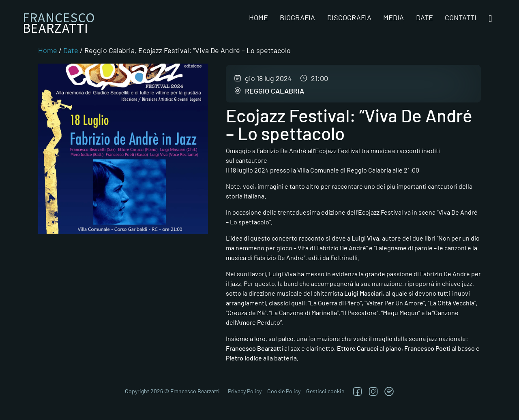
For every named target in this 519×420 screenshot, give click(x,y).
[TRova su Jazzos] (389, 391)
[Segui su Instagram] (373, 391)
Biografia (297, 17)
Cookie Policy (284, 391)
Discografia (349, 17)
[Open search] (490, 19)
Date (425, 17)
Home (258, 17)
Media (394, 17)
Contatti (461, 17)
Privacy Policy (245, 391)
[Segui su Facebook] (357, 391)
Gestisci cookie (325, 391)
